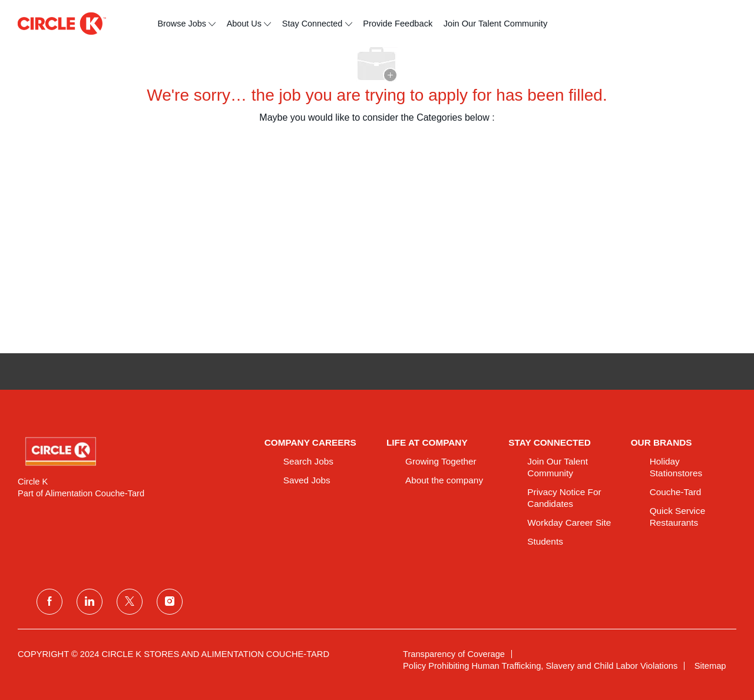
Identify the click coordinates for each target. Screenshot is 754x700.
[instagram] (170, 602)
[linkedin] (90, 602)
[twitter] (130, 602)
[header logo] (62, 24)
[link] (133, 452)
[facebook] (49, 602)
